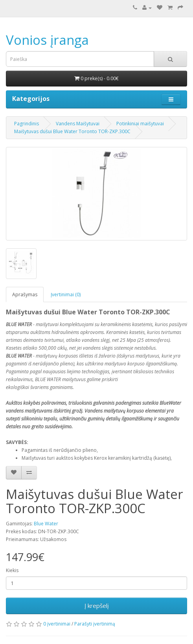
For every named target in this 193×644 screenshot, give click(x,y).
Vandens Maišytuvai (78, 124)
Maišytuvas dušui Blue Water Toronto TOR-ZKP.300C (72, 131)
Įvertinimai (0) (66, 294)
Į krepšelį (97, 605)
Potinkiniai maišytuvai (140, 124)
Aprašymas (25, 294)
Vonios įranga (47, 40)
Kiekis (12, 570)
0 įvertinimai (57, 624)
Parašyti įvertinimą (95, 624)
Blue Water (46, 524)
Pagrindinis (27, 124)
